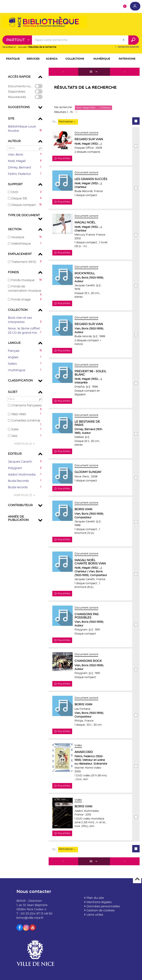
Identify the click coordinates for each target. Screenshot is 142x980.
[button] (13, 59)
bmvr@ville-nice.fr (30, 918)
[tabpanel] (71, 467)
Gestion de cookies (101, 911)
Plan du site (95, 898)
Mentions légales (99, 902)
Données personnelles (103, 906)
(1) (25, 444)
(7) (25, 495)
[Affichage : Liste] (94, 72)
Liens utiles (95, 915)
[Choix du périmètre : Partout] (17, 40)
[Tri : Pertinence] (68, 122)
